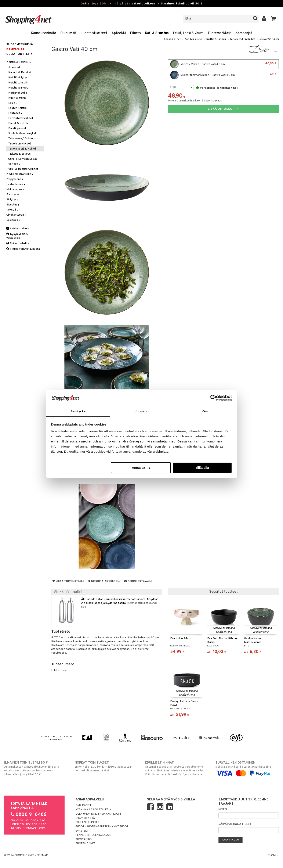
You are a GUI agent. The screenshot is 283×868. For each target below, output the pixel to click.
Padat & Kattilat (19, 123)
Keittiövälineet (18, 88)
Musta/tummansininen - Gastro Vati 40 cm (223, 75)
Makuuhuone (16, 189)
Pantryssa (13, 195)
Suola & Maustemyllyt (22, 134)
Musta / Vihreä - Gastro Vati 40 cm (223, 64)
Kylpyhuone (15, 179)
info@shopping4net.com (28, 828)
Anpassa (141, 468)
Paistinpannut (17, 128)
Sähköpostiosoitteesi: (235, 824)
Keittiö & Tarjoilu (216, 39)
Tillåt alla (202, 468)
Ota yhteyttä (85, 818)
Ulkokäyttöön (17, 215)
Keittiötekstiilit (18, 83)
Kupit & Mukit (17, 98)
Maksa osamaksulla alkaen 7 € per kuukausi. (196, 101)
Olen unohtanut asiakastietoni (98, 814)
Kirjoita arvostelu (104, 581)
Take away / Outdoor (23, 139)
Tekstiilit (13, 210)
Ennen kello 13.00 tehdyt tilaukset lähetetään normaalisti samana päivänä (106, 767)
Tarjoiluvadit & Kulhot (243, 39)
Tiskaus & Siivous (19, 154)
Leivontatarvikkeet (21, 118)
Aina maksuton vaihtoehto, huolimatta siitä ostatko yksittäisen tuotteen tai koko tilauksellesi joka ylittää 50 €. (36, 768)
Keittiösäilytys (18, 78)
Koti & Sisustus (157, 33)
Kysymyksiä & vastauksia (17, 236)
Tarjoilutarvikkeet (20, 144)
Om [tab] (205, 411)
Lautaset (16, 113)
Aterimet (14, 67)
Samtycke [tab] (78, 411)
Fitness (135, 33)
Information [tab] (142, 411)
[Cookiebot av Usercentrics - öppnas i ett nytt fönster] (213, 398)
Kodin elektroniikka (20, 174)
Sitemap (42, 856)
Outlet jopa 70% (94, 4)
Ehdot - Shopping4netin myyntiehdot (102, 827)
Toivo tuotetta (18, 243)
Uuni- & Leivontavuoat (23, 159)
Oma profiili (84, 806)
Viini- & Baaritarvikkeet (23, 169)
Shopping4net (172, 39)
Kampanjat (244, 33)
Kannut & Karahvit (20, 73)
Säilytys (13, 200)
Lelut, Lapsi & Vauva (188, 33)
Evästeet (82, 831)
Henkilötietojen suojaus (93, 835)
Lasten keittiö (17, 108)
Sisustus (13, 205)
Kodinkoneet (18, 93)
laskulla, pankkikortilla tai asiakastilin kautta (247, 768)
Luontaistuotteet (94, 33)
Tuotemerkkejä (219, 33)
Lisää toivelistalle (68, 581)
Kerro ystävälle (138, 581)
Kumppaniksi (84, 839)
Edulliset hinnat (87, 822)
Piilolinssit (68, 33)
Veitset (14, 164)
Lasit (13, 103)
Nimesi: (223, 810)
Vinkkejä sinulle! (68, 592)
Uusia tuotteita (19, 54)
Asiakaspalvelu (18, 229)
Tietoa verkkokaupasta (23, 249)
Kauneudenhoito (43, 33)
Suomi (273, 856)
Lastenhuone (16, 184)
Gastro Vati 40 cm (269, 39)
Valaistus (14, 220)
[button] (273, 19)
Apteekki (119, 33)
